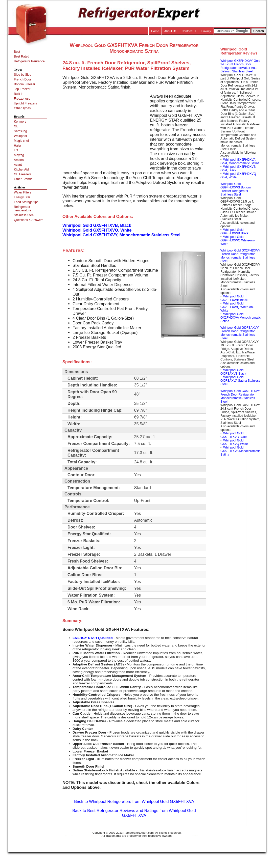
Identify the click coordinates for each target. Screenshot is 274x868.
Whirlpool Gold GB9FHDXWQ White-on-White (237, 240)
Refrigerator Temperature (23, 209)
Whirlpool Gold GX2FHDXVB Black (234, 298)
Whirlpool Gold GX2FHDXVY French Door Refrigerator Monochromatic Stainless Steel (240, 256)
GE (16, 126)
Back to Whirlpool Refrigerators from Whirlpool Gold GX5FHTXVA (134, 801)
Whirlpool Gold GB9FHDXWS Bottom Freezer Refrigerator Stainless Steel (236, 189)
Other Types (22, 108)
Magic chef (21, 141)
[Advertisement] (105, 129)
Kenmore (20, 122)
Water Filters (23, 192)
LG (16, 150)
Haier (18, 146)
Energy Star (22, 197)
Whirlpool (20, 136)
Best (17, 52)
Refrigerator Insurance (29, 61)
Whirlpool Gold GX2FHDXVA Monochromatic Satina (241, 318)
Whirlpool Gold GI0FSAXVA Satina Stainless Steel (240, 381)
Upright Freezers (25, 103)
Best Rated (22, 57)
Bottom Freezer (25, 84)
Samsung (20, 131)
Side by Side (23, 75)
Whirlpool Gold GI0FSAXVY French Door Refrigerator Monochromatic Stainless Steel (239, 333)
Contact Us (189, 31)
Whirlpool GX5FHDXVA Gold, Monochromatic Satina (240, 161)
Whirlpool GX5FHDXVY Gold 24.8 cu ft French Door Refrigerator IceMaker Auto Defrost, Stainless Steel (240, 66)
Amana (19, 160)
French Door (22, 79)
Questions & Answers (29, 220)
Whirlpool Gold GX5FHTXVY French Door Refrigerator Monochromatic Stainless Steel (240, 396)
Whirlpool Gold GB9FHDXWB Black (234, 232)
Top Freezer (22, 89)
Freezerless (22, 99)
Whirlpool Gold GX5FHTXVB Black (234, 435)
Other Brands (23, 179)
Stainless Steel (24, 215)
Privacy (206, 31)
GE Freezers (23, 174)
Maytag (19, 155)
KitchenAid (21, 170)
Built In (19, 94)
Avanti (18, 165)
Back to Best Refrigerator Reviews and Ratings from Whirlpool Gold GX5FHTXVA (134, 813)
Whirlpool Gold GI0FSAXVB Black (233, 372)
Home (155, 31)
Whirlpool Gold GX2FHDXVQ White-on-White (237, 307)
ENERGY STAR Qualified (93, 638)
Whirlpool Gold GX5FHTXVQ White (234, 442)
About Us (170, 31)
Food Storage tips (26, 202)
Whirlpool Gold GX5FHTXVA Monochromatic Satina (240, 451)
